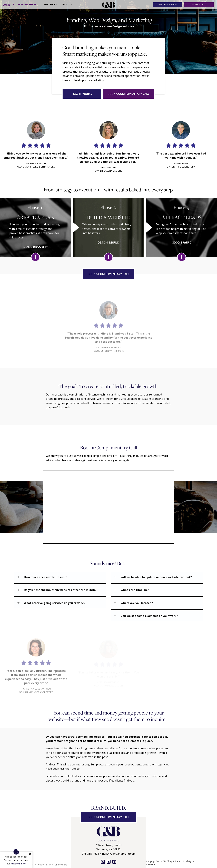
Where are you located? (137, 603)
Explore (167, 5)
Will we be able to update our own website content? (156, 577)
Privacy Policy (44, 865)
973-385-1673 (90, 854)
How (82, 94)
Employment (61, 865)
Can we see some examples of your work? (149, 616)
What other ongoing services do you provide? (55, 603)
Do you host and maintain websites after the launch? (60, 590)
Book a (199, 5)
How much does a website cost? (46, 577)
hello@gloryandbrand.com (119, 854)
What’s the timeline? (135, 590)
